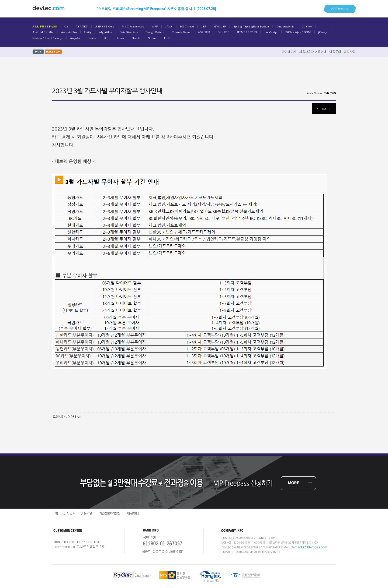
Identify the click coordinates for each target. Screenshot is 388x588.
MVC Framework (133, 26)
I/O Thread (187, 26)
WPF (155, 26)
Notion (152, 38)
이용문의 (335, 52)
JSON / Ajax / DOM (298, 32)
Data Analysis (285, 26)
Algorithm (105, 32)
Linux (121, 38)
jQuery (323, 32)
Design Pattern (155, 32)
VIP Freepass (340, 9)
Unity (88, 32)
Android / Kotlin (43, 32)
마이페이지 (289, 52)
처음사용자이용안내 (313, 52)
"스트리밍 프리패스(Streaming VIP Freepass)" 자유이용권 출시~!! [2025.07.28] (156, 9)
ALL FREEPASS (45, 26)
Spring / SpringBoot (246, 26)
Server (92, 38)
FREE (168, 38)
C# (66, 26)
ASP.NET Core (105, 26)
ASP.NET (82, 26)
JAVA (169, 26)
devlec (48, 8)
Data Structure (129, 32)
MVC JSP (220, 26)
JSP (204, 26)
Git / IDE (223, 32)
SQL (106, 38)
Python (264, 26)
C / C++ (307, 26)
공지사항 (350, 52)
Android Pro (69, 32)
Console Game (181, 32)
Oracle (136, 38)
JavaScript (271, 32)
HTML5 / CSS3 (247, 32)
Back (324, 109)
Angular (75, 38)
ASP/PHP (204, 32)
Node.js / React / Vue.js (47, 38)
